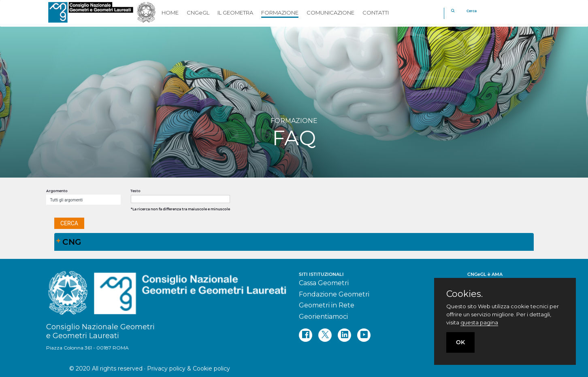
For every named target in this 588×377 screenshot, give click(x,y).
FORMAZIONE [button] (280, 13)
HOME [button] (170, 13)
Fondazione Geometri (334, 294)
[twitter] (325, 335)
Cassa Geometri (324, 283)
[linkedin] (344, 335)
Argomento (57, 191)
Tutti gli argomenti (67, 200)
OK (460, 342)
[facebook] (306, 335)
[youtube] (364, 335)
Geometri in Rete (327, 305)
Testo (135, 191)
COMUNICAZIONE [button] (330, 13)
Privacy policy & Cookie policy (189, 369)
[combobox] (83, 200)
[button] (69, 223)
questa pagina (479, 322)
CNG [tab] (69, 242)
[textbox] (180, 199)
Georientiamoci (323, 317)
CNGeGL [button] (198, 13)
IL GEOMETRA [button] (235, 13)
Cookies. (464, 294)
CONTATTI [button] (376, 13)
